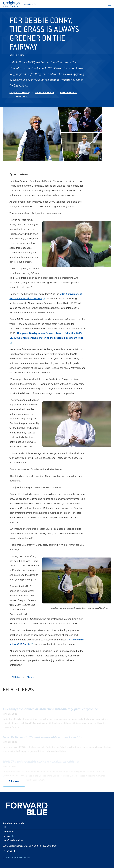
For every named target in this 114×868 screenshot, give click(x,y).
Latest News (21, 97)
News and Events (68, 93)
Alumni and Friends (45, 93)
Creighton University (20, 93)
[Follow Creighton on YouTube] (11, 851)
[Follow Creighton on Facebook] (4, 851)
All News (14, 781)
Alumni (30, 677)
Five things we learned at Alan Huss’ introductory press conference (50, 711)
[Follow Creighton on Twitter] (8, 851)
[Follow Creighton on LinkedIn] (15, 851)
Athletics (16, 677)
